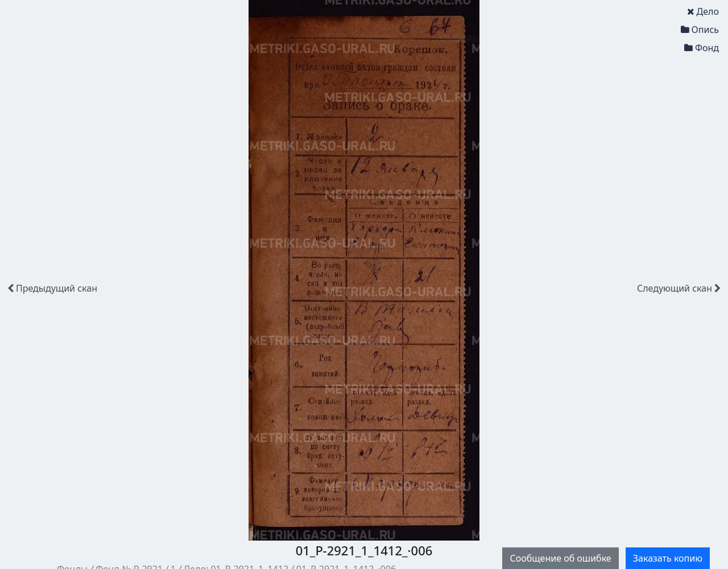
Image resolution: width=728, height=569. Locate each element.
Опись (700, 30)
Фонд (702, 48)
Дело (703, 11)
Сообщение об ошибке (560, 558)
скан (52, 288)
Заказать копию (668, 558)
